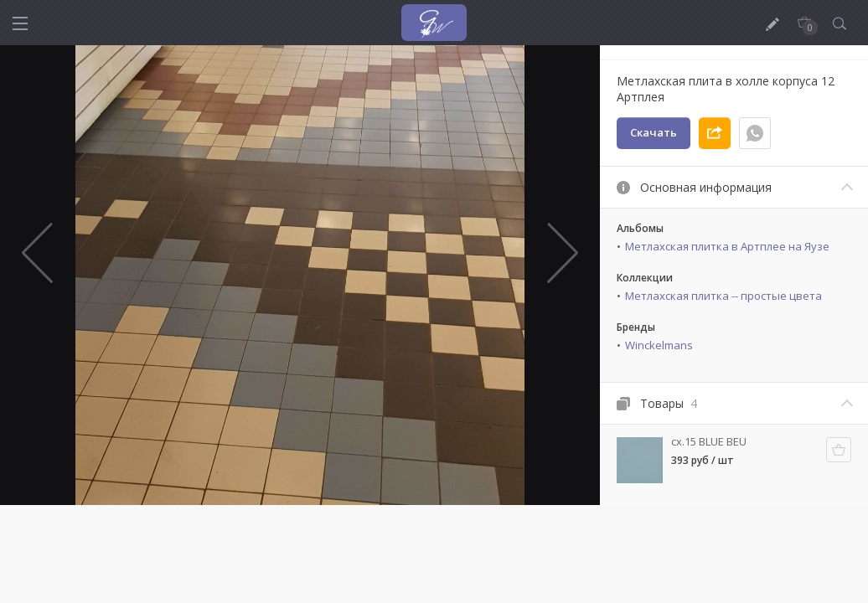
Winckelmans (659, 345)
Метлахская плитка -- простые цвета (723, 296)
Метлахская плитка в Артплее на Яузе (727, 246)
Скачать (654, 132)
